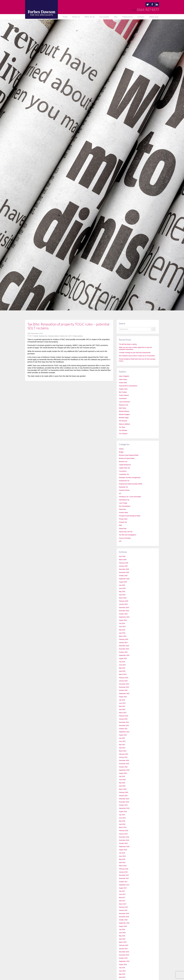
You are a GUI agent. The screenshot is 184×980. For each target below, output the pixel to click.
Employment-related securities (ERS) (131, 484)
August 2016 (123, 926)
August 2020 (123, 773)
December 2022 (124, 684)
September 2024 (124, 617)
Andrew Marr (123, 383)
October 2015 (123, 958)
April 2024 (122, 633)
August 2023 (123, 659)
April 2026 (122, 556)
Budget (121, 452)
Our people (104, 17)
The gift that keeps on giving (128, 344)
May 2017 (122, 898)
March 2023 (123, 674)
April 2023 (122, 671)
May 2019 (122, 821)
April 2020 (122, 786)
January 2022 (123, 719)
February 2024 (124, 639)
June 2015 (122, 971)
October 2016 (123, 920)
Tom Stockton (123, 434)
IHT (120, 494)
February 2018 (124, 869)
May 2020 (122, 783)
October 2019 (123, 805)
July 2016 (122, 929)
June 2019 (122, 818)
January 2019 (123, 834)
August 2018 (123, 850)
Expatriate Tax (123, 487)
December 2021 (124, 722)
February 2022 (124, 716)
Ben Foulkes (123, 392)
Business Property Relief (127, 458)
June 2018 (122, 856)
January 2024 (123, 643)
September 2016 (124, 923)
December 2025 (124, 569)
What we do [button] (90, 17)
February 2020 (124, 792)
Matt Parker (123, 408)
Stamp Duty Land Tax (126, 532)
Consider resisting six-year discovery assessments (135, 353)
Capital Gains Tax (125, 468)
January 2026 (123, 566)
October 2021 (123, 729)
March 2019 (123, 827)
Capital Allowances (125, 465)
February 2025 (124, 601)
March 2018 (123, 866)
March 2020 (123, 789)
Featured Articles (53, 336)
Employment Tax (124, 481)
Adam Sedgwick (124, 376)
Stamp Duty (123, 529)
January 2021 (123, 757)
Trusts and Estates (125, 538)
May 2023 (122, 668)
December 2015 (124, 952)
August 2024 (123, 620)
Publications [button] (127, 17)
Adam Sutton (123, 379)
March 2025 (123, 598)
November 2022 (124, 687)
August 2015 (123, 964)
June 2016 (122, 933)
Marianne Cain (124, 405)
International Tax (124, 500)
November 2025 (124, 572)
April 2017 (122, 901)
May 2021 (122, 745)
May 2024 (122, 630)
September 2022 (124, 694)
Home (65, 17)
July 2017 (122, 891)
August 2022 (123, 697)
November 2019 (124, 802)
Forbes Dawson (78, 336)
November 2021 (124, 725)
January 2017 (123, 910)
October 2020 (123, 767)
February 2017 (124, 907)
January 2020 (123, 796)
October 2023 (123, 652)
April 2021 (122, 748)
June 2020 (122, 780)
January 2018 (123, 872)
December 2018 (124, 837)
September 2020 (124, 770)
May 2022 (122, 706)
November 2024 (124, 611)
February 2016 (124, 945)
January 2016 (123, 949)
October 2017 (123, 882)
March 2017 (123, 904)
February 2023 (124, 678)
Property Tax (63, 336)
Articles (36, 336)
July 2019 (122, 815)
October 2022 (123, 690)
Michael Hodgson (124, 414)
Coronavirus (123, 471)
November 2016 (124, 917)
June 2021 (122, 741)
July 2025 (122, 585)
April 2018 (122, 863)
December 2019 (124, 799)
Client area (154, 17)
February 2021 (124, 754)
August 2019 (123, 812)
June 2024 (122, 627)
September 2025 (124, 579)
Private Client (123, 519)
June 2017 (122, 894)
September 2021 (124, 732)
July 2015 (122, 968)
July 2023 (122, 662)
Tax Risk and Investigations (127, 535)
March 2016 (123, 942)
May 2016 (122, 936)
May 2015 (122, 974)
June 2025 (122, 588)
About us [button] (76, 17)
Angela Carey (123, 389)
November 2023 (124, 649)
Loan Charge (123, 503)
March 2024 (123, 636)
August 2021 (123, 735)
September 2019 (124, 808)
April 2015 (122, 977)
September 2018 (124, 847)
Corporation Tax (124, 474)
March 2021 (123, 751)
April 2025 (122, 595)
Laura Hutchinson (125, 402)
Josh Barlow (123, 399)
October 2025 (123, 576)
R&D (120, 525)
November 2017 (124, 878)
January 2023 (123, 681)
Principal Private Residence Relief (130, 516)
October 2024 (123, 614)
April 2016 (122, 939)
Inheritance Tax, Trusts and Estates (130, 497)
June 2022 (122, 703)
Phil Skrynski (123, 421)
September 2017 (124, 885)
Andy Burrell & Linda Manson (128, 386)
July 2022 (122, 700)
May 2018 (122, 859)
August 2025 (123, 582)
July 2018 (122, 853)
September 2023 (124, 655)
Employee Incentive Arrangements (130, 478)
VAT (69, 336)
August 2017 (123, 888)
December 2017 (124, 875)
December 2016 (124, 914)
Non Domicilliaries (125, 506)
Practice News (124, 513)
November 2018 (124, 840)
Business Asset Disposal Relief (129, 455)
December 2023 (124, 646)
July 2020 (122, 776)
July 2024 (122, 623)
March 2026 (123, 560)
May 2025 (122, 592)
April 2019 (122, 824)
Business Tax (43, 336)
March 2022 (123, 713)
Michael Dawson (124, 411)
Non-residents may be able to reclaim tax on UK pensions (137, 356)
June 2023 (122, 665)
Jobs (116, 17)
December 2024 (124, 608)
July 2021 (122, 738)
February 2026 (124, 563)
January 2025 (123, 604)
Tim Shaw (122, 427)
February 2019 (124, 831)
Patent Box (122, 509)
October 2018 (123, 843)
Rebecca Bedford (124, 424)
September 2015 (124, 961)
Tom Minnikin (123, 430)
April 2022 (122, 710)
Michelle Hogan (124, 418)
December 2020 (124, 760)
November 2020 (124, 764)
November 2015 (124, 955)
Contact (141, 17)
